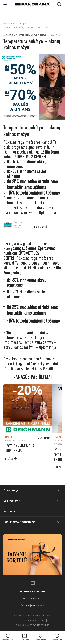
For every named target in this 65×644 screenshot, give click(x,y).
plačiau (9, 459)
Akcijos (23, 23)
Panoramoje (11, 490)
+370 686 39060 (33, 598)
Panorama (9, 23)
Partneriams (11, 511)
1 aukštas (39, 227)
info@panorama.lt (33, 605)
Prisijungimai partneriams (19, 522)
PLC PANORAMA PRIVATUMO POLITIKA (32, 625)
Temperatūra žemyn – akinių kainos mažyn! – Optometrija (30, 210)
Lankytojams (12, 501)
